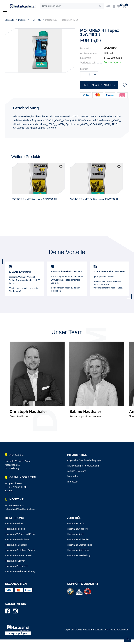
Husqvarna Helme (14, 528)
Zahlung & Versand (77, 476)
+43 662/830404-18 (15, 510)
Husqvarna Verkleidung (79, 560)
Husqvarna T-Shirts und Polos (20, 539)
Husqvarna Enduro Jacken (18, 560)
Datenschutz (73, 481)
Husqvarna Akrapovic (78, 533)
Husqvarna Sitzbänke (78, 544)
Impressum (73, 486)
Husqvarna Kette (75, 539)
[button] (59, 214)
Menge (84, 69)
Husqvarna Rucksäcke (16, 549)
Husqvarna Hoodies (15, 533)
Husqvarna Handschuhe (17, 544)
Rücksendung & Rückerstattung (83, 470)
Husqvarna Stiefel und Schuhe (20, 555)
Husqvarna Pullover (15, 565)
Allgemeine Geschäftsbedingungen (85, 465)
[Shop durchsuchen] (68, 6)
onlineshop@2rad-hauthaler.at (20, 514)
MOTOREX (110, 48)
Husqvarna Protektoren (17, 571)
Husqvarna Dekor (76, 528)
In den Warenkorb (99, 85)
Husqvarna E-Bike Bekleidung (20, 576)
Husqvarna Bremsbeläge (79, 549)
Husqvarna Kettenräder (79, 555)
